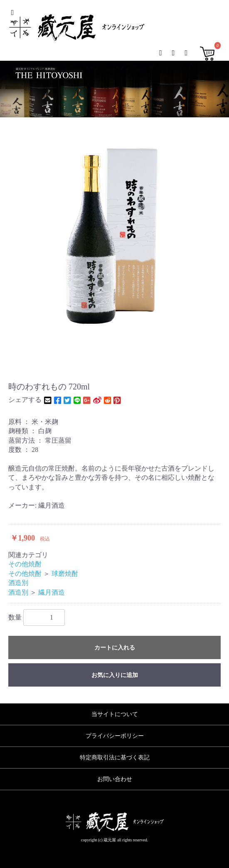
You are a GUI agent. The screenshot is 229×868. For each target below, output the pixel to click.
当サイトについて (115, 714)
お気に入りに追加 (115, 675)
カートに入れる (115, 648)
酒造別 (18, 583)
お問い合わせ (115, 779)
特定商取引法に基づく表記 (115, 758)
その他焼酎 (25, 564)
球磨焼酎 (65, 574)
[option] (114, 237)
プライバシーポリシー (115, 736)
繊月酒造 (52, 592)
